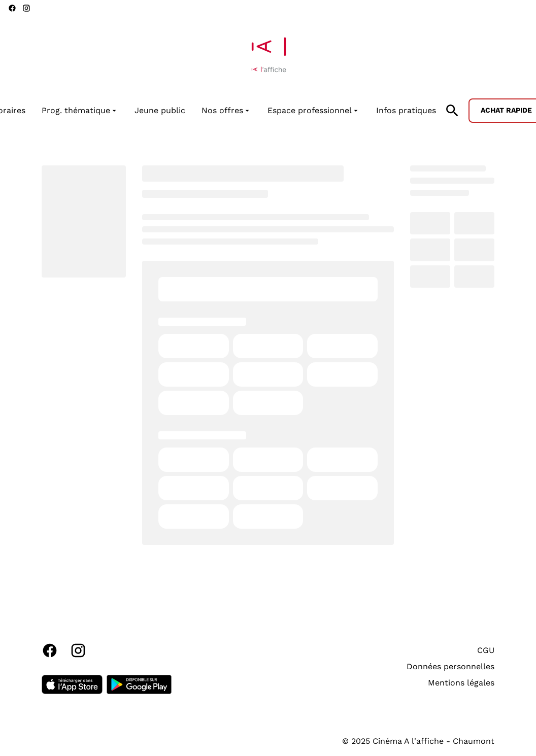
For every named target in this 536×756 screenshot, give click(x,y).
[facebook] (12, 8)
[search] (452, 111)
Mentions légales (461, 683)
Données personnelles (450, 666)
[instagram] (26, 8)
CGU (486, 650)
